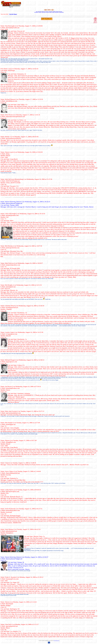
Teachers (47, 12)
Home (37, 12)
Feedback (54, 12)
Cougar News (50, 12)
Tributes (50, 12)
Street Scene (44, 12)
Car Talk (47, 12)
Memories (61, 12)
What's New (57, 12)
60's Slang (40, 12)
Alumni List (43, 12)
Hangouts (57, 12)
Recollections (36, 12)
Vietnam (53, 12)
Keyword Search (61, 12)
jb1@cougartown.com (56, 641)
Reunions (40, 12)
